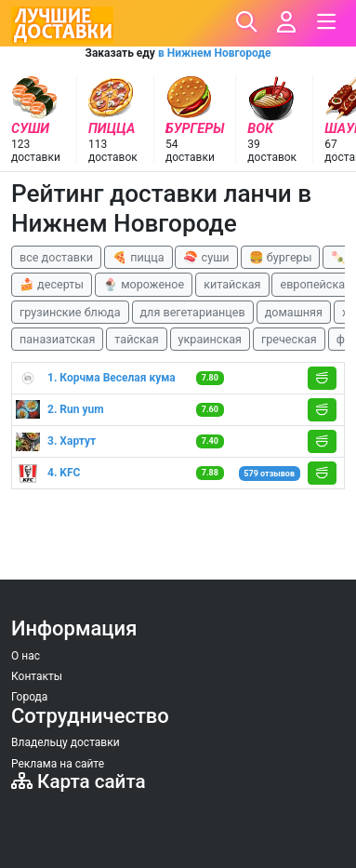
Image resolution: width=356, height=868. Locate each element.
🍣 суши (206, 257)
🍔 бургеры (281, 257)
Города (29, 697)
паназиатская (57, 339)
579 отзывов (269, 474)
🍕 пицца (138, 257)
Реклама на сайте (58, 764)
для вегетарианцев (193, 312)
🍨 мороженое (144, 284)
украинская (210, 339)
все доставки (56, 257)
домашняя (294, 312)
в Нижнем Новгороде (215, 53)
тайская (136, 339)
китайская (232, 284)
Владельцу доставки (66, 742)
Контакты (37, 676)
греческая (289, 339)
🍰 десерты (52, 284)
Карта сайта (79, 781)
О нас (26, 656)
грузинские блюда (70, 312)
